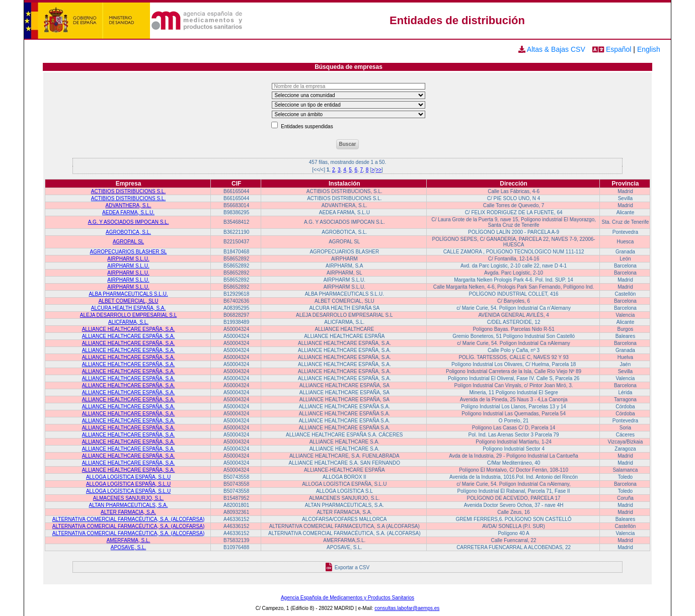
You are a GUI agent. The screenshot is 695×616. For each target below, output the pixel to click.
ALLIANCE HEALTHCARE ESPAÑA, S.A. (129, 329)
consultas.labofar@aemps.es (407, 608)
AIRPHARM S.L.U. (128, 259)
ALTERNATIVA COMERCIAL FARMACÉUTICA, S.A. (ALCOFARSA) (128, 519)
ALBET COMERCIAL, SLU (129, 301)
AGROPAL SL (128, 242)
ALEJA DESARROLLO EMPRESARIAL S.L (128, 315)
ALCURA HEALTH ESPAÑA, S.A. (129, 308)
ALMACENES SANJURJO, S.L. (129, 498)
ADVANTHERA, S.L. (129, 205)
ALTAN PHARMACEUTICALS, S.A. (129, 505)
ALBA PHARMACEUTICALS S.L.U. (128, 294)
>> (378, 170)
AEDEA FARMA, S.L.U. (128, 212)
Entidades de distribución (457, 20)
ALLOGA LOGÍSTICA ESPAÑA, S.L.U (128, 477)
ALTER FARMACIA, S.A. (128, 512)
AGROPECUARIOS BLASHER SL (129, 252)
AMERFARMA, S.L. (129, 540)
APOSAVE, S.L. (128, 547)
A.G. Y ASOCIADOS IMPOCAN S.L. (129, 222)
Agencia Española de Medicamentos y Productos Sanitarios (347, 598)
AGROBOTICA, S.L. (128, 232)
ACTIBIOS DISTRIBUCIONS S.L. (128, 191)
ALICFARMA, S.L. (128, 322)
